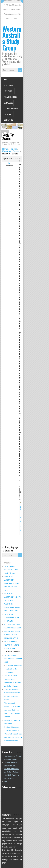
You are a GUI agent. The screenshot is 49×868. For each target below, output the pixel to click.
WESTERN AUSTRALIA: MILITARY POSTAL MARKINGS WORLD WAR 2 (12, 583)
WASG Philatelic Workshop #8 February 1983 (13, 659)
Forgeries (7, 151)
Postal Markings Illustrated (10, 98)
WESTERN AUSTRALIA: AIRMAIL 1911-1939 (13, 597)
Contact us (8, 120)
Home (6, 80)
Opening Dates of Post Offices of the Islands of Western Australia (13, 737)
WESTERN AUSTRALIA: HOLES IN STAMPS (13, 618)
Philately (7, 114)
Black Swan (8, 85)
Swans (16, 151)
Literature (8, 91)
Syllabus (7, 103)
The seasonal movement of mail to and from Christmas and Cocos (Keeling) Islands (12, 710)
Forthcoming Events (12, 108)
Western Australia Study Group (12, 38)
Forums (13, 149)
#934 (19, 161)
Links (6, 781)
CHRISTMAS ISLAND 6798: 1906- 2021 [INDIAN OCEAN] (13, 635)
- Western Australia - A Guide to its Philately (14, 669)
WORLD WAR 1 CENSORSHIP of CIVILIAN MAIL (11, 570)
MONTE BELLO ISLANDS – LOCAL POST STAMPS (12, 645)
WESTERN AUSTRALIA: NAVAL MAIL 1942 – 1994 (12, 607)
